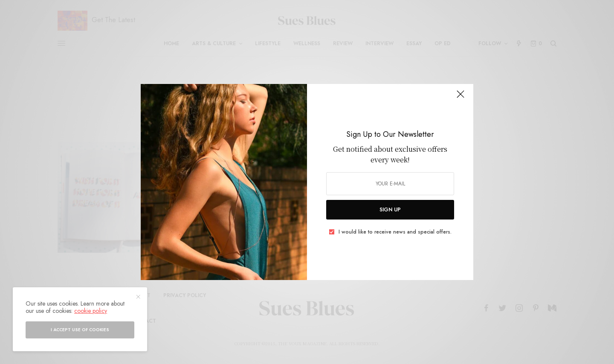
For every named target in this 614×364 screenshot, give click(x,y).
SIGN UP (390, 210)
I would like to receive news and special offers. (395, 232)
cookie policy (91, 311)
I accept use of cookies (80, 330)
